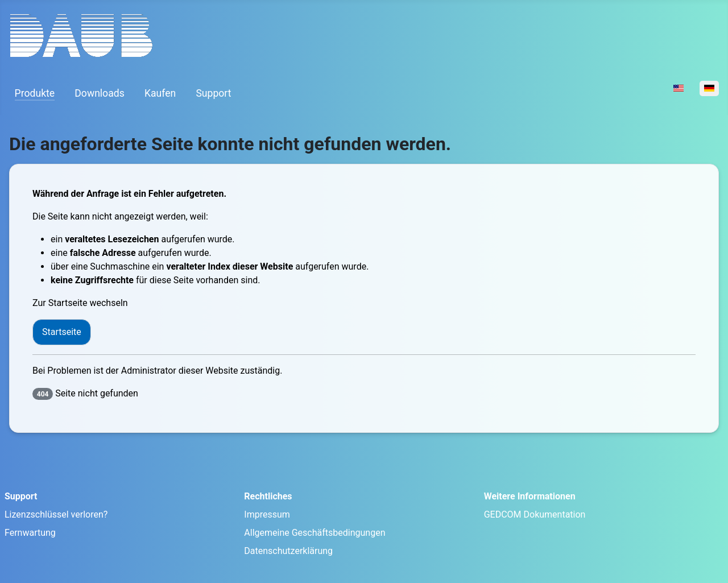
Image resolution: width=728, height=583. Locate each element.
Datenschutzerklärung (288, 551)
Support (213, 93)
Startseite (62, 332)
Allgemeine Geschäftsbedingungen (315, 533)
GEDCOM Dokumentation (535, 514)
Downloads (99, 93)
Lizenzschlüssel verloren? (56, 514)
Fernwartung (30, 533)
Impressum (267, 514)
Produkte (35, 93)
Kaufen (160, 93)
